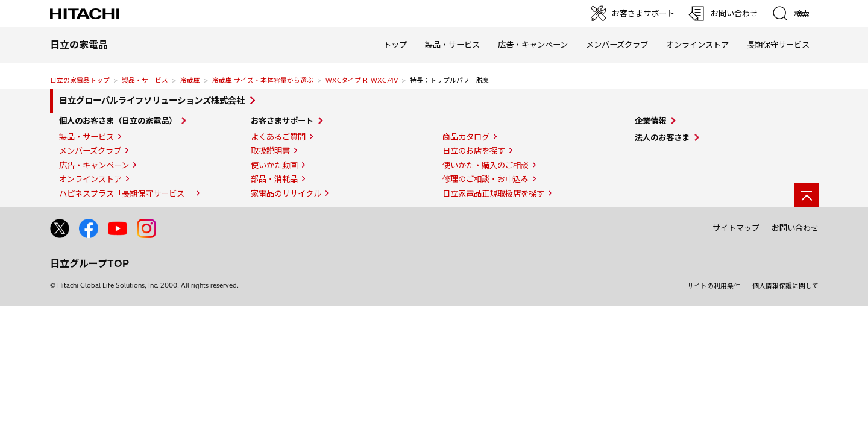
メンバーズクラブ (617, 45)
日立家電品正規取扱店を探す (493, 193)
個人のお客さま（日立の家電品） (118, 121)
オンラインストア (697, 45)
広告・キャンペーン (94, 165)
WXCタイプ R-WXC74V (362, 80)
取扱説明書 (270, 151)
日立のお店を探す (474, 151)
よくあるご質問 (278, 137)
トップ (395, 45)
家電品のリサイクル (286, 193)
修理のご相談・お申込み (486, 179)
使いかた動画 (274, 165)
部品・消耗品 (274, 179)
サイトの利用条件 (714, 286)
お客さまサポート (282, 121)
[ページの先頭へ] (807, 195)
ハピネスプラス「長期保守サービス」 (126, 193)
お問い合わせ (795, 228)
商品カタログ (466, 137)
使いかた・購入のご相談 (486, 165)
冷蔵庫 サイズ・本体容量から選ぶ (263, 80)
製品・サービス (145, 80)
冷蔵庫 (190, 80)
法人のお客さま (662, 137)
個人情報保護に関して (785, 286)
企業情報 (650, 121)
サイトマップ (736, 228)
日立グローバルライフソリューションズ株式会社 (152, 101)
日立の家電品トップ (80, 80)
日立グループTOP (90, 263)
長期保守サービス (778, 45)
